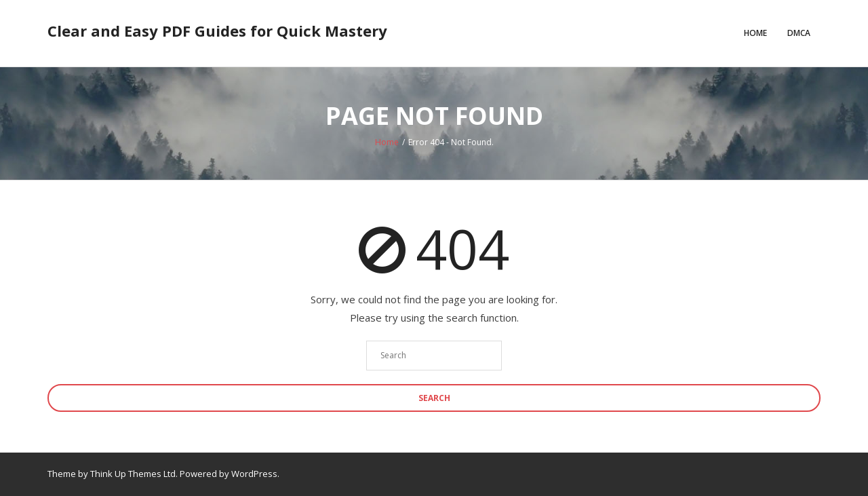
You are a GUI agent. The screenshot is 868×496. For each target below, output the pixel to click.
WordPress (254, 474)
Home (755, 33)
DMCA (799, 33)
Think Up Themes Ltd (133, 474)
